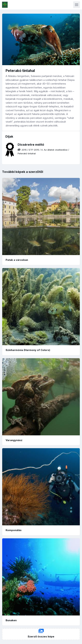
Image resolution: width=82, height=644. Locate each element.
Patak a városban (17, 260)
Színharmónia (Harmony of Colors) (28, 350)
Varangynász (14, 440)
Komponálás (14, 530)
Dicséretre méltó (31, 145)
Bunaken (11, 620)
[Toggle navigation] (77, 5)
